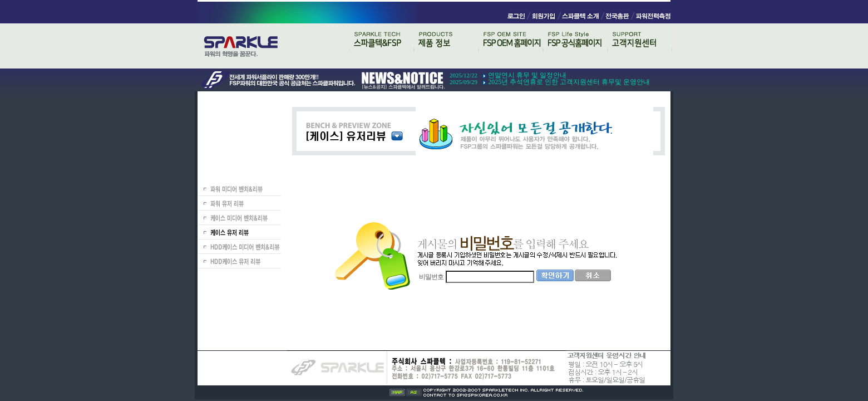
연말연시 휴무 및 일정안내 (527, 75)
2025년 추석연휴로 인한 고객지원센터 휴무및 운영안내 (569, 82)
